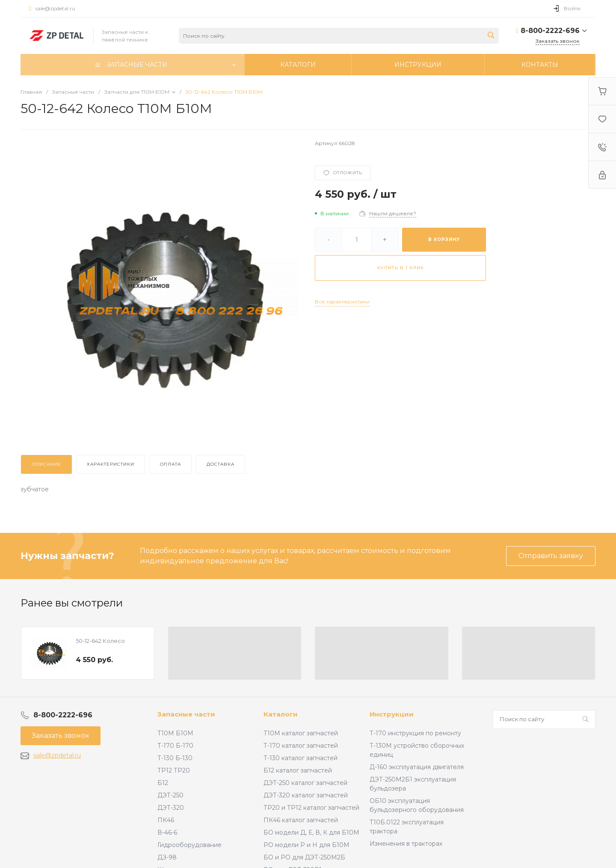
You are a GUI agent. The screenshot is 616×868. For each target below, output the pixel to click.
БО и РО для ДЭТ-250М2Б (304, 857)
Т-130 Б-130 (175, 758)
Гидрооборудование (190, 845)
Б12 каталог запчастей (298, 770)
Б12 (163, 783)
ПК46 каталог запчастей (301, 820)
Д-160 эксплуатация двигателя (417, 767)
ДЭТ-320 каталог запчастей (306, 795)
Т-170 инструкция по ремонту (415, 733)
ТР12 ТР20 (174, 770)
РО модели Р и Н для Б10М (307, 845)
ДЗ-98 (167, 857)
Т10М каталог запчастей (301, 733)
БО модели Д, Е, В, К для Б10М (311, 832)
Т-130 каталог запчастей (301, 758)
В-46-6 (167, 832)
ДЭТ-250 (170, 795)
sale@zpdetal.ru (55, 8)
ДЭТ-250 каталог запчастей (305, 783)
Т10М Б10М (175, 733)
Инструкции (392, 714)
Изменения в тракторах (406, 844)
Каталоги (281, 714)
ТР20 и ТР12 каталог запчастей (311, 808)
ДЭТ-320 (171, 808)
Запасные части (186, 714)
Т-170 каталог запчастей (301, 746)
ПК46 (166, 820)
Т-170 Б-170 (175, 746)
